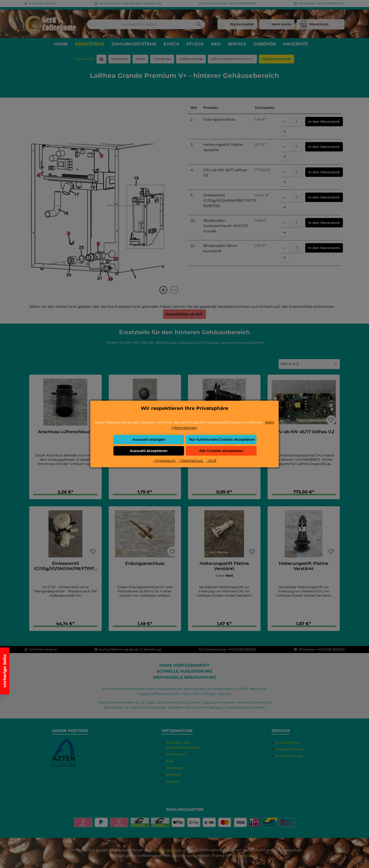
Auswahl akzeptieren (149, 451)
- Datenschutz (191, 461)
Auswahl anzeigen (149, 439)
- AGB (211, 461)
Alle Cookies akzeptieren (221, 451)
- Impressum (165, 461)
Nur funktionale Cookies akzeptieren (222, 439)
